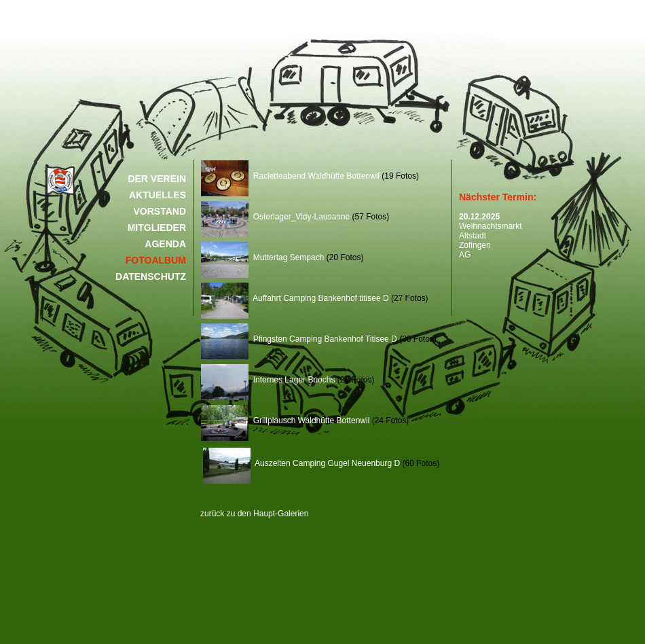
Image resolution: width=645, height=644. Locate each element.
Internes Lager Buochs (268, 380)
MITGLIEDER (157, 228)
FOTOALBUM (156, 260)
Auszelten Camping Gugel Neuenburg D (301, 463)
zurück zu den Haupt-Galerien (254, 514)
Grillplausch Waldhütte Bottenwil (285, 421)
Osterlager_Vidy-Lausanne (275, 217)
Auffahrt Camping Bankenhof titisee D (295, 298)
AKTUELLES (158, 195)
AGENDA (165, 244)
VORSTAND (160, 211)
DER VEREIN (157, 179)
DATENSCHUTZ (151, 276)
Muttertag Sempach (262, 257)
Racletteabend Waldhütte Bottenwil (290, 176)
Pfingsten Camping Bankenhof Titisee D (299, 339)
